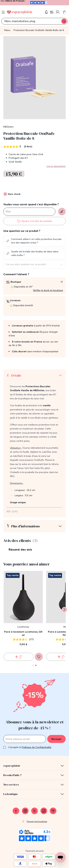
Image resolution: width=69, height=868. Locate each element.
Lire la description (56, 166)
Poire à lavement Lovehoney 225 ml (23, 600)
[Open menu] (3, 12)
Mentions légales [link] (35, 851)
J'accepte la (30, 714)
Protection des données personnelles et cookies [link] (34, 863)
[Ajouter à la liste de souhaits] (34, 221)
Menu (7, 30)
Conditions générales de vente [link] (35, 857)
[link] (52, 12)
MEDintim (8, 127)
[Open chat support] (60, 857)
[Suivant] (64, 576)
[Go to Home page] (20, 12)
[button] (46, 12)
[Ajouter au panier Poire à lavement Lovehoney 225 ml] (19, 624)
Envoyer (56, 706)
